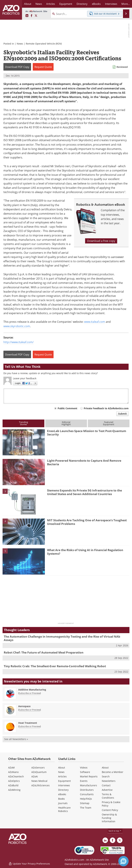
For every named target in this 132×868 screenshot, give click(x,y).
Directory (63, 790)
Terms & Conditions (108, 796)
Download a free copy (101, 241)
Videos (84, 768)
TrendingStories (23, 423)
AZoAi (35, 776)
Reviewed (122, 67)
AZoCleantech (16, 776)
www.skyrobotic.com (17, 326)
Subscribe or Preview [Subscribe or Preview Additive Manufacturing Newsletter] (30, 693)
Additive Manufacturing (32, 690)
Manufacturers (89, 785)
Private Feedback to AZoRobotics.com (106, 408)
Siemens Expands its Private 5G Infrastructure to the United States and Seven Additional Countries (85, 492)
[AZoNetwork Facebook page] (32, 16)
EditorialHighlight (66, 423)
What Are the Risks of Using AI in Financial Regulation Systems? (85, 552)
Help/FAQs (86, 799)
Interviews (64, 785)
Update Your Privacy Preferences (29, 864)
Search (106, 776)
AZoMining (14, 790)
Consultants (87, 794)
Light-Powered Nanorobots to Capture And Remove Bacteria (84, 462)
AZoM (11, 768)
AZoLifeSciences (41, 785)
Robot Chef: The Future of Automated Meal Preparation (44, 652)
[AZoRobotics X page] (36, 16)
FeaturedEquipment (109, 423)
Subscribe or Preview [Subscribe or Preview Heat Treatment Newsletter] (30, 726)
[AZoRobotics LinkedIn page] (27, 16)
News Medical (39, 781)
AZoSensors (38, 768)
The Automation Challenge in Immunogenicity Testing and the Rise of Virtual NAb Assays (62, 638)
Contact (106, 785)
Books (61, 799)
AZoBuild (13, 785)
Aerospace (24, 706)
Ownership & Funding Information (109, 818)
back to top (115, 831)
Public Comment (67, 408)
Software (85, 772)
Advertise (107, 790)
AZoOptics (14, 781)
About (62, 768)
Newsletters (109, 781)
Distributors (87, 790)
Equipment (64, 781)
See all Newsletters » (16, 739)
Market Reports (89, 776)
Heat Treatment (28, 723)
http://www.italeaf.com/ (19, 342)
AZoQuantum (39, 772)
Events (84, 781)
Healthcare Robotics (64, 809)
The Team (86, 808)
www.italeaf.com (95, 322)
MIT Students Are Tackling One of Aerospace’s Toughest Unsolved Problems (87, 522)
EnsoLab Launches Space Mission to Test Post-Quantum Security (87, 433)
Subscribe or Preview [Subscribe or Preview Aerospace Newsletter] (30, 710)
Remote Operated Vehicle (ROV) (44, 44)
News (20, 44)
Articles (62, 776)
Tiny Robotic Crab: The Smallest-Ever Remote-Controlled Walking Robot (55, 666)
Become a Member (113, 772)
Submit (122, 414)
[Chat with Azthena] (123, 861)
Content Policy (110, 810)
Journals (63, 803)
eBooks (62, 794)
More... (126, 4)
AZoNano (13, 772)
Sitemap (85, 803)
